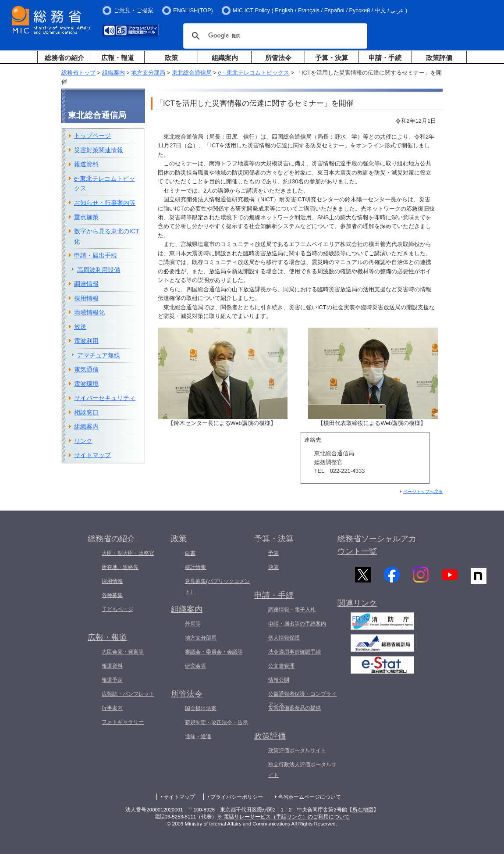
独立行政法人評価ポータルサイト (302, 770)
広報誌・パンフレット (128, 694)
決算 (273, 567)
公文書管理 (281, 666)
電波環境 (86, 384)
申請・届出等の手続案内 (297, 624)
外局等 (193, 624)
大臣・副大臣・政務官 (128, 553)
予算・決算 (332, 58)
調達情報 (86, 284)
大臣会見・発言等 (123, 652)
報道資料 (86, 164)
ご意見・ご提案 (133, 10)
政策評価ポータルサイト (297, 750)
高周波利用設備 (99, 270)
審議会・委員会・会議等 (214, 652)
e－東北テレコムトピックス (254, 73)
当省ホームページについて (309, 797)
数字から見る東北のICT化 (107, 236)
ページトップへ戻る (423, 491)
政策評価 (439, 58)
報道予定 (112, 680)
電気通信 (86, 369)
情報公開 (279, 680)
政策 (171, 58)
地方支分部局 (148, 73)
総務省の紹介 (64, 58)
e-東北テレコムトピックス (105, 184)
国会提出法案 (201, 708)
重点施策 (86, 217)
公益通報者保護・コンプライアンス (302, 699)
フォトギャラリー (123, 722)
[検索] (274, 36)
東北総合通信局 (192, 73)
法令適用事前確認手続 (295, 652)
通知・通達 (198, 736)
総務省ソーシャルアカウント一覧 (377, 545)
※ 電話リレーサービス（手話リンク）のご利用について (283, 817)
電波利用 (86, 341)
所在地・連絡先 (120, 567)
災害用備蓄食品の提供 (295, 708)
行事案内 (112, 708)
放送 (80, 327)
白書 (190, 553)
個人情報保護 (284, 638)
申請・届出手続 (96, 255)
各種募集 (112, 595)
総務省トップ (78, 73)
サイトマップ (92, 455)
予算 (273, 553)
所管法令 (278, 58)
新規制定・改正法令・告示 (217, 722)
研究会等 (195, 666)
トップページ (92, 136)
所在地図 (363, 810)
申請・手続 (385, 58)
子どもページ (117, 609)
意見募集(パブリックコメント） (217, 586)
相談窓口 (86, 412)
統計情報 (195, 567)
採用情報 (86, 298)
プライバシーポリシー (237, 797)
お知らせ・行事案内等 (105, 203)
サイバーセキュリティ (105, 398)
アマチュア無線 (99, 355)
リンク (83, 441)
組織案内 (225, 58)
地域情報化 (89, 312)
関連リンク (357, 607)
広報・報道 (118, 58)
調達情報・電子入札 (292, 610)
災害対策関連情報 (99, 150)
